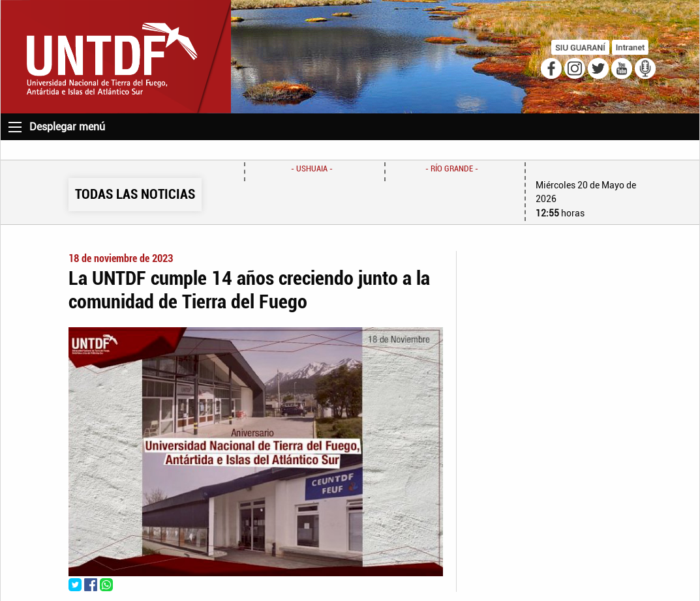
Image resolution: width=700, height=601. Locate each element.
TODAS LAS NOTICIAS (135, 194)
